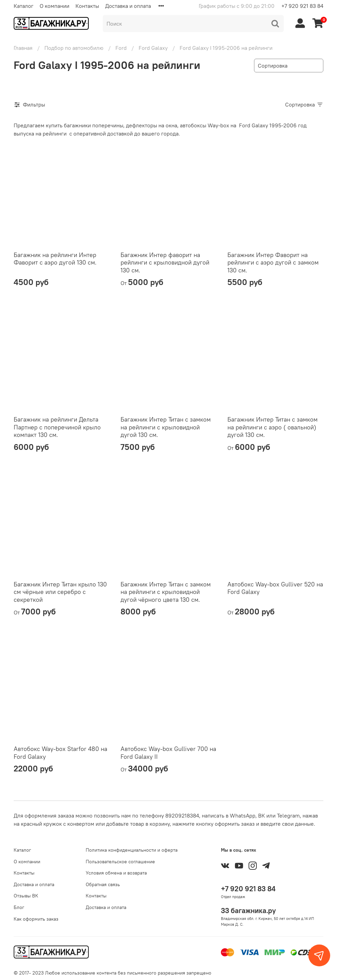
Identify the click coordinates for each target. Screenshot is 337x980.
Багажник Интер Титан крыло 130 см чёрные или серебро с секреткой (60, 592)
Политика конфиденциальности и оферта (132, 850)
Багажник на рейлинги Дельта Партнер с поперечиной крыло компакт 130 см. (57, 427)
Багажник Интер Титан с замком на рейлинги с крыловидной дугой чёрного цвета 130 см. (166, 592)
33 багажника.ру (248, 911)
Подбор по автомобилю (74, 48)
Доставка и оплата (128, 6)
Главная (23, 48)
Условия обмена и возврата (116, 873)
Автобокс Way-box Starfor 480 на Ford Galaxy (60, 753)
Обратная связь (103, 884)
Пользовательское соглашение (120, 862)
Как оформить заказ (36, 919)
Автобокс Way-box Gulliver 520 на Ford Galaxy (275, 588)
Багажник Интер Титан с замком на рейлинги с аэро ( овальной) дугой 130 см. (272, 427)
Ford (121, 48)
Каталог (24, 6)
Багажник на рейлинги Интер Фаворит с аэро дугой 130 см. (55, 259)
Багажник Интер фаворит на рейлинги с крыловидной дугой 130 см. (165, 262)
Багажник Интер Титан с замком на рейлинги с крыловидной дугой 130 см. (166, 427)
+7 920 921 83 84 (302, 6)
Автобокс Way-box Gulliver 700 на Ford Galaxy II (168, 753)
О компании (54, 6)
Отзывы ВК (26, 896)
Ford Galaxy (153, 48)
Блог (19, 907)
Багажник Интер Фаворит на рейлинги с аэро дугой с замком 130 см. (273, 262)
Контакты (87, 6)
